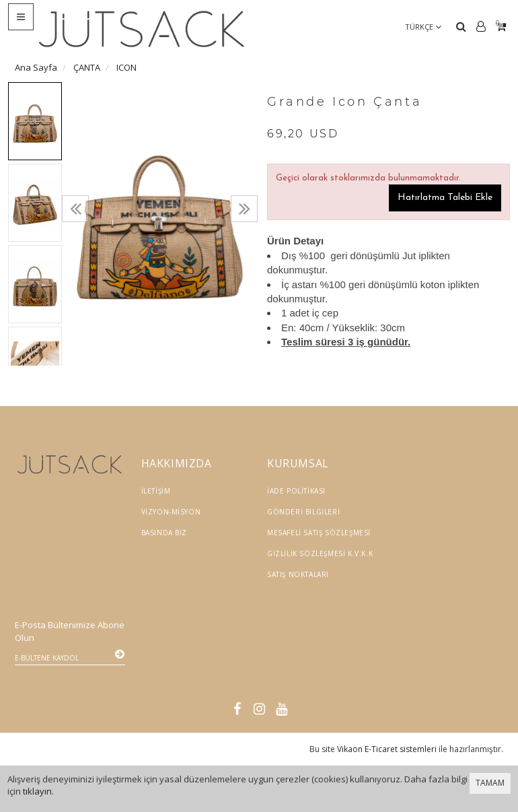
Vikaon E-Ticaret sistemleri (387, 715)
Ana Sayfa (36, 67)
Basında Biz (164, 533)
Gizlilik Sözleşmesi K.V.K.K (320, 553)
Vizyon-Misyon (171, 512)
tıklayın (37, 791)
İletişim (156, 491)
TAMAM (490, 783)
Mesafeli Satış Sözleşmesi (319, 533)
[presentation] (75, 209)
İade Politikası (296, 491)
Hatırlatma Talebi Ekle (445, 198)
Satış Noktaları (298, 574)
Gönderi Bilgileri (303, 512)
